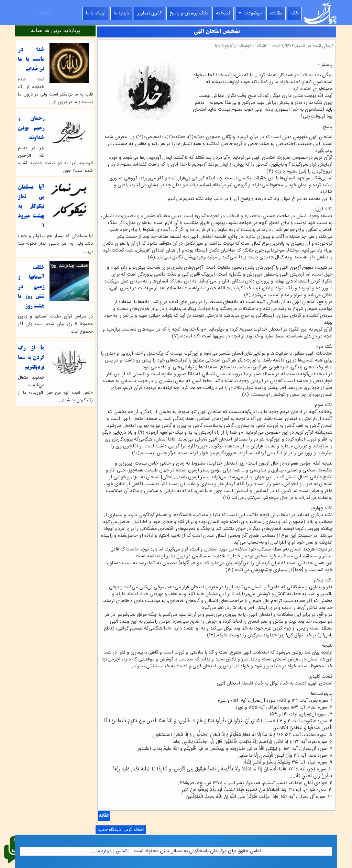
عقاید (104, 816)
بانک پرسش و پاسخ (189, 13)
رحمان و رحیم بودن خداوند (31, 128)
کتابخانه (223, 13)
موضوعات (250, 13)
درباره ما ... (101, 851)
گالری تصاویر (149, 13)
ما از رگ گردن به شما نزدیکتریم (31, 358)
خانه (294, 13)
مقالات (276, 13)
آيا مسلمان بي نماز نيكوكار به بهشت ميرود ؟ (31, 207)
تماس (121, 851)
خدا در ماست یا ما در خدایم (31, 60)
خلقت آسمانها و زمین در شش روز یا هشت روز (31, 287)
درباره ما (121, 13)
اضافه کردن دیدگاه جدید (121, 830)
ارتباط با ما (96, 13)
